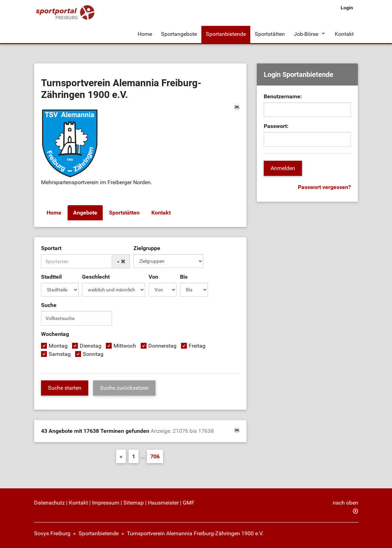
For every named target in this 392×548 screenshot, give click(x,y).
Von (153, 277)
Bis (184, 277)
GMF (189, 503)
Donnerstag (162, 346)
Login (347, 8)
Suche (49, 305)
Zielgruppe (147, 248)
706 (155, 456)
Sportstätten (270, 34)
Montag (58, 346)
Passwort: (276, 126)
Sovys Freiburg (52, 533)
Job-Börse (306, 34)
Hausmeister (163, 503)
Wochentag (55, 334)
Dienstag (91, 346)
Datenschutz (49, 503)
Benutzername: (283, 96)
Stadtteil (51, 277)
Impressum (106, 503)
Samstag (60, 354)
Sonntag (93, 354)
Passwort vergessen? (324, 187)
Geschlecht (96, 277)
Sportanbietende (226, 34)
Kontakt (344, 34)
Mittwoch (125, 346)
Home (145, 34)
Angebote (85, 213)
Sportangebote (179, 34)
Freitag (197, 346)
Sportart (51, 248)
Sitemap (134, 503)
